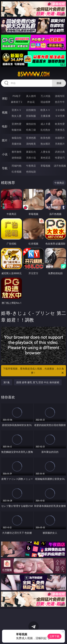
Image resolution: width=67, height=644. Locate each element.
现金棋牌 (45, 102)
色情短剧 (31, 172)
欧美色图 (45, 138)
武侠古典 (60, 152)
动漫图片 (60, 138)
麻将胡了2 (17, 102)
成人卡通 (45, 124)
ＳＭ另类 (60, 116)
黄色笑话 (45, 158)
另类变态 (60, 130)
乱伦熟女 (45, 130)
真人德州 (31, 96)
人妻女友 (45, 152)
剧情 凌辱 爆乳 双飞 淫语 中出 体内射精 (38, 382)
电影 (5, 126)
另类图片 (60, 144)
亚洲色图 (31, 138)
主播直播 (45, 116)
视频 (5, 112)
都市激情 (17, 152)
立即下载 (54, 636)
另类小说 (31, 158)
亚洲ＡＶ (17, 110)
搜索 (59, 83)
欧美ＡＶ (45, 110)
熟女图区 (45, 144)
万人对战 (45, 96)
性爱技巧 (60, 158)
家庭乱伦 (31, 152)
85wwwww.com (33, 74)
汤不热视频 (60, 166)
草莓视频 (45, 166)
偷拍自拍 (31, 124)
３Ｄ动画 (60, 110)
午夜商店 (31, 166)
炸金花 (31, 102)
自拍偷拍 (31, 110)
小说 (5, 154)
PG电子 (17, 96)
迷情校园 (17, 158)
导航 (5, 168)
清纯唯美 (31, 144)
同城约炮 (17, 166)
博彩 (5, 98)
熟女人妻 (17, 116)
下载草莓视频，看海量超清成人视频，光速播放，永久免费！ (34, 371)
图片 (5, 140)
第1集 (7, 382)
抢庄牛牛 (60, 102)
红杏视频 (17, 172)
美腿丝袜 (17, 144)
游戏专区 (60, 96)
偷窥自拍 (17, 138)
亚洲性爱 (17, 124)
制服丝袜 (17, 130)
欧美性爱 (60, 124)
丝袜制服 (31, 116)
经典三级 (31, 130)
